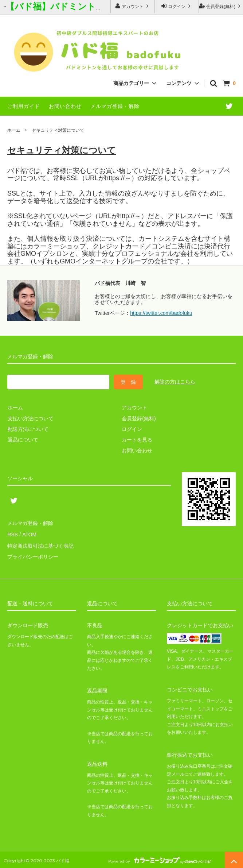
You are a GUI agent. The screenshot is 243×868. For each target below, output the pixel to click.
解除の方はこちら (175, 382)
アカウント (133, 6)
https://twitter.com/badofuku (161, 313)
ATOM (29, 534)
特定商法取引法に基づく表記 (40, 544)
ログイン (177, 6)
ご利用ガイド (24, 106)
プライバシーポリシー (33, 555)
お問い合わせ (65, 106)
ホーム (14, 130)
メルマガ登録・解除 (115, 106)
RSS (13, 534)
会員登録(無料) (221, 6)
